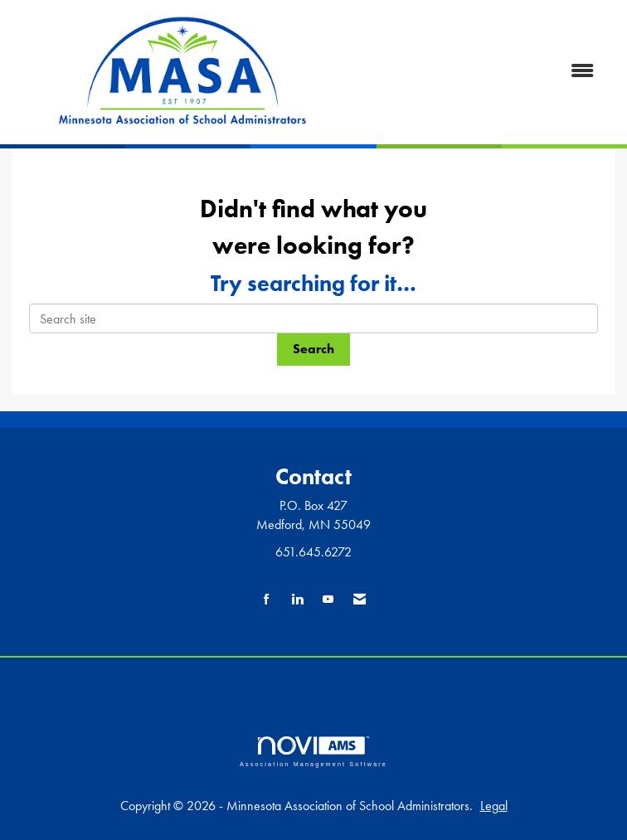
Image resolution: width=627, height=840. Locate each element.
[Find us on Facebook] (267, 600)
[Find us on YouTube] (328, 600)
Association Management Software (313, 752)
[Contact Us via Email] (360, 600)
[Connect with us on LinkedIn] (297, 600)
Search (313, 349)
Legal (494, 806)
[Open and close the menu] (481, 72)
